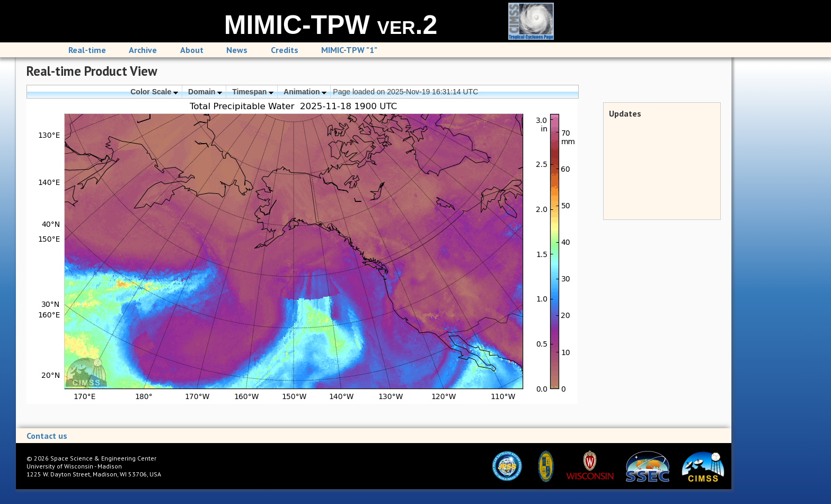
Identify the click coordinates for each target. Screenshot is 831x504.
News (237, 50)
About (192, 50)
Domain (205, 92)
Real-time (87, 50)
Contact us (47, 436)
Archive (143, 50)
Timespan (253, 92)
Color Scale (154, 92)
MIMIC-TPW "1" (349, 50)
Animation (305, 92)
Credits (285, 50)
